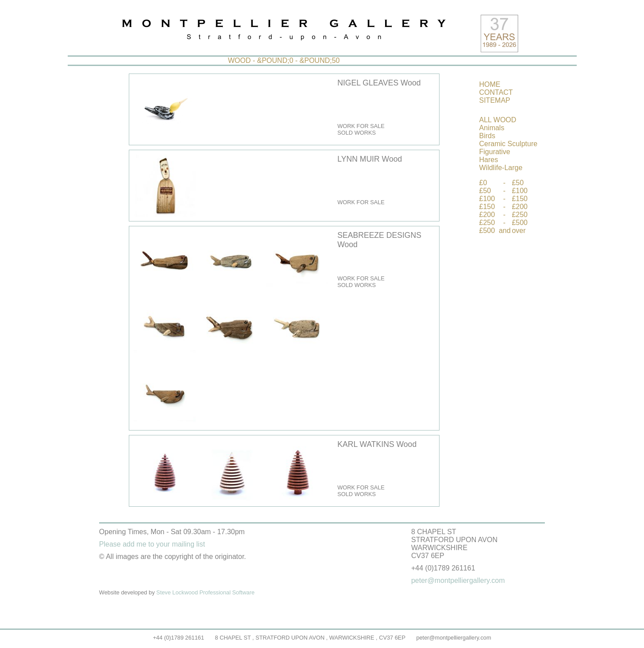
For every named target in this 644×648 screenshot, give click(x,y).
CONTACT (496, 92)
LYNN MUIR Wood (370, 159)
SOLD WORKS (357, 133)
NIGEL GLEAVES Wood (379, 83)
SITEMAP (495, 100)
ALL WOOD (498, 120)
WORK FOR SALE (361, 126)
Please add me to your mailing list (152, 544)
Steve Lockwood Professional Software (205, 592)
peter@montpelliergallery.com (453, 638)
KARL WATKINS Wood (377, 444)
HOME (490, 84)
